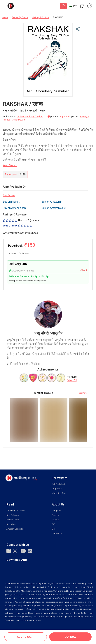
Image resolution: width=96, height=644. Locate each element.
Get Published (58, 484)
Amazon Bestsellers (15, 529)
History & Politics (40, 17)
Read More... (10, 165)
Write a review (18, 226)
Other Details (19, 120)
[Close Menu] (77, 29)
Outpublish (57, 489)
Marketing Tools (59, 493)
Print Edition (9, 195)
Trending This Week (16, 511)
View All (72, 381)
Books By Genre (20, 17)
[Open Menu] (4, 6)
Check (84, 270)
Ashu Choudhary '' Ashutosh (31, 117)
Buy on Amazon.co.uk (54, 208)
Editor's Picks (13, 520)
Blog (54, 529)
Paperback (22, 245)
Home (5, 17)
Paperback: (15, 175)
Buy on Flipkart (11, 202)
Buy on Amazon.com (15, 208)
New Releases (13, 515)
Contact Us (57, 534)
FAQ (54, 524)
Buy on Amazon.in (52, 202)
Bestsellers (11, 524)
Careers (55, 515)
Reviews (55, 520)
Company (56, 511)
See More (83, 393)
